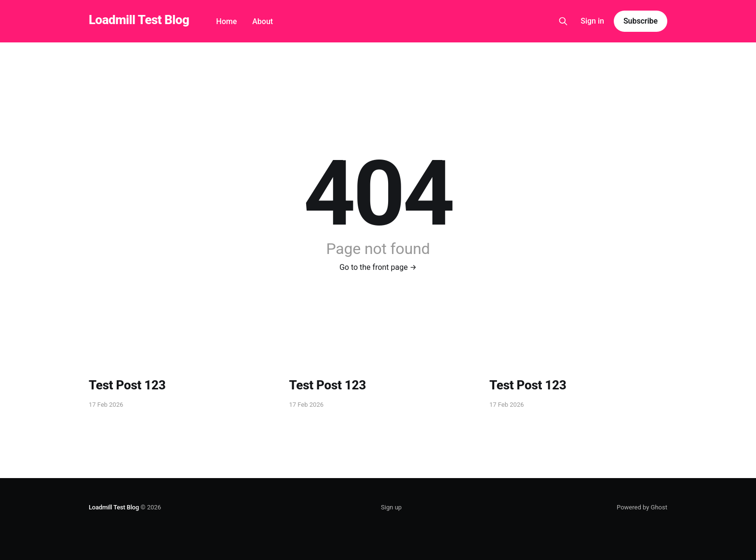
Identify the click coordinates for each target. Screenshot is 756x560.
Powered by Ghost (642, 507)
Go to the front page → (378, 267)
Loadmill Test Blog (139, 20)
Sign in (592, 21)
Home (226, 21)
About (263, 21)
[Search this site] (563, 21)
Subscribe (641, 21)
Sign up (391, 507)
